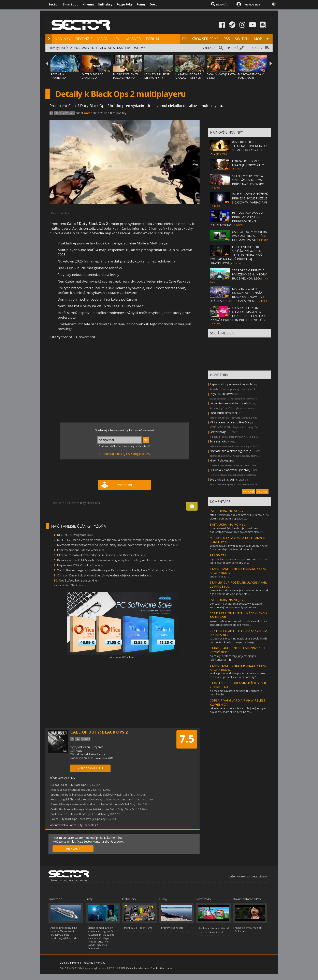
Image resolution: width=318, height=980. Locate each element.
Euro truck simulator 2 (225, 413)
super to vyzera (219, 576)
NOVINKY (63, 39)
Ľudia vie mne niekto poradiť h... (231, 403)
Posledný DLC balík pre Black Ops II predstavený (80, 814)
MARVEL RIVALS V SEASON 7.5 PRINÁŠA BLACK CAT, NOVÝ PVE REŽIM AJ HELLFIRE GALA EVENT (237, 295)
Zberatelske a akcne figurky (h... (231, 451)
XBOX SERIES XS (205, 39)
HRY (116, 39)
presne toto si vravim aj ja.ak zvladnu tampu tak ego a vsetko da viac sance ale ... (239, 592)
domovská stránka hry (91, 754)
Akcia (79, 751)
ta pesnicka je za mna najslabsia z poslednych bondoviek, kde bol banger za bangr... (238, 640)
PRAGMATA (218, 555)
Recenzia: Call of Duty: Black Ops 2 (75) (74, 790)
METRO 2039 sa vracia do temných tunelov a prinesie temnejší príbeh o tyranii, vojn (119, 540)
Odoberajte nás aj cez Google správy (126, 454)
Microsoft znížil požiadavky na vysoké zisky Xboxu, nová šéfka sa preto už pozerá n (118, 545)
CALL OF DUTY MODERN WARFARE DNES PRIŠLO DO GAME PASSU (250, 236)
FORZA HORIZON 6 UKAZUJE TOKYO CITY (248, 163)
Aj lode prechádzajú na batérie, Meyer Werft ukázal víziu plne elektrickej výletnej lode (64, 933)
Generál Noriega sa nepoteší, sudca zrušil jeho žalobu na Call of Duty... (94, 804)
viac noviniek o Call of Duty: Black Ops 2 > (75, 825)
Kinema (88, 4)
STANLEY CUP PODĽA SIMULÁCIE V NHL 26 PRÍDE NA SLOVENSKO (248, 180)
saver (88, 113)
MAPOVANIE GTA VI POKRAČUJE (251, 76)
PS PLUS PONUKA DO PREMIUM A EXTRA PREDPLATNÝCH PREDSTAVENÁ (236, 218)
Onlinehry (105, 4)
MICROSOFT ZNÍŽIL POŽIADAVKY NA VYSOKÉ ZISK (126, 78)
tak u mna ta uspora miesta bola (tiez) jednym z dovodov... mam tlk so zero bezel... (239, 710)
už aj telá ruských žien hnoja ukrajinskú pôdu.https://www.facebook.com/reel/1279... (237, 530)
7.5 (187, 739)
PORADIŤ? (255, 48)
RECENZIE (84, 39)
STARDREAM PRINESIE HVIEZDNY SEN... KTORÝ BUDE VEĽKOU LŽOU (249, 274)
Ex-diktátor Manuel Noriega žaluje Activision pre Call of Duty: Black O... (93, 809)
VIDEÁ (102, 39)
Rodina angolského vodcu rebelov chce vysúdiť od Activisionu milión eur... (96, 799)
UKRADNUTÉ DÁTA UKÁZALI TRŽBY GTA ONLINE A (189, 78)
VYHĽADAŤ (210, 48)
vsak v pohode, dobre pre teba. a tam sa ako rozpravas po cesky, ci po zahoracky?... (237, 675)
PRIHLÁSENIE (252, 4)
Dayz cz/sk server (222, 394)
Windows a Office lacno (122, 657)
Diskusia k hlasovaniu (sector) (230, 470)
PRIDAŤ (233, 48)
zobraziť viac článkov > (68, 585)
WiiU (72, 113)
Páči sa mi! (125, 485)
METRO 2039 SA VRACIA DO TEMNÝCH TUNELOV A (96, 79)
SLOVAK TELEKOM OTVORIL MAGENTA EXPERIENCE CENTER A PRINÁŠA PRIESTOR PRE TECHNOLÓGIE (239, 314)
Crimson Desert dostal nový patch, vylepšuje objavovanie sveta (105, 575)
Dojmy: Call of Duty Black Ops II (69, 785)
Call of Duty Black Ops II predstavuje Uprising (78, 819)
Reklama (88, 963)
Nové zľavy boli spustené (79, 580)
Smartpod (71, 4)
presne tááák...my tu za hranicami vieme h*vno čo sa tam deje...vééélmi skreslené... (239, 547)
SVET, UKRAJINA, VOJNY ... (228, 511)
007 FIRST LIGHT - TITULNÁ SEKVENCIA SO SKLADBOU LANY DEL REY (238, 148)
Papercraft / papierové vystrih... (232, 384)
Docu (154, 4)
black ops (94, 503)
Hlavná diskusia (220, 460)
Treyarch (98, 747)
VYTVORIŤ (249, 492)
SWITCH (242, 39)
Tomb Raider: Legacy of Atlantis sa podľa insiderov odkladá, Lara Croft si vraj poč (117, 570)
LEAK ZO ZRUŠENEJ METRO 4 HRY (157, 76)
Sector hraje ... (219, 432)
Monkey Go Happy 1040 (138, 928)
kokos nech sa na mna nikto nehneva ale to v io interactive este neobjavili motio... (239, 623)
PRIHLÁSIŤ (73, 849)
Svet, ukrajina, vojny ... (225, 479)
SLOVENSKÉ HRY (119, 48)
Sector (54, 4)
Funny (141, 4)
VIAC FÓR (262, 492)
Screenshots (218, 441)
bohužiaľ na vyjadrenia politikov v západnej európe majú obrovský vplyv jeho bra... (236, 605)
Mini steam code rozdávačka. (230, 422)
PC (184, 39)
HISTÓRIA (66, 48)
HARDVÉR (133, 39)
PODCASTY (82, 48)
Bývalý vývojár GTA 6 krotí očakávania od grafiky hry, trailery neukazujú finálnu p (116, 560)
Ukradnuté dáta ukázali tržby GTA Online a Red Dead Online (102, 555)
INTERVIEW (99, 48)
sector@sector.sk (162, 968)
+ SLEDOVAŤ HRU (90, 768)
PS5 (227, 39)
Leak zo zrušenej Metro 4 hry (81, 550)
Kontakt (100, 963)
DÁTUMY (139, 48)
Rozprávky (125, 4)
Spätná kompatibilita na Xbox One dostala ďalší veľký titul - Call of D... (93, 795)
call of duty (79, 503)
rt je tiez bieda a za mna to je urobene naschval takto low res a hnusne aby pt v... (239, 561)
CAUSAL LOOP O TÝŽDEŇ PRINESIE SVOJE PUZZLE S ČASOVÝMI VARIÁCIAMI (250, 198)
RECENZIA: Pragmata (75, 535)
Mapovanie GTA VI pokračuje (80, 565)
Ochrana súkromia (70, 963)
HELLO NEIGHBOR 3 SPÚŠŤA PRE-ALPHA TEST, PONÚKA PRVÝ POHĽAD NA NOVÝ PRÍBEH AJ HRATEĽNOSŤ (236, 255)
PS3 (56, 113)
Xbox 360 (64, 113)
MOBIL (259, 39)
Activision (84, 747)
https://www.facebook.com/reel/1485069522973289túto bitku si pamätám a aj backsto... (243, 517)
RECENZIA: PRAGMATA (58, 76)
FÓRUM (152, 39)
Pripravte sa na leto (172, 928)
